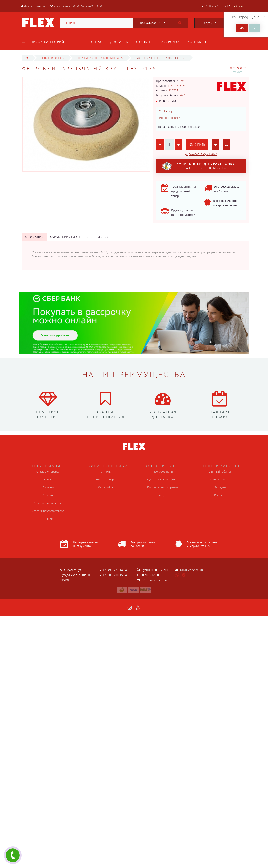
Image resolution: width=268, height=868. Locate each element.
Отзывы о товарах (48, 472)
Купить (197, 145)
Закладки (220, 487)
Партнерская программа (163, 487)
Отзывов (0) (97, 237)
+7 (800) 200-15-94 (115, 575)
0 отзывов (237, 72)
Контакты (200, 42)
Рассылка (220, 495)
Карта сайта (105, 487)
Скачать (145, 42)
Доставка (120, 42)
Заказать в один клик (203, 154)
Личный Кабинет (220, 472)
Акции (163, 495)
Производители (163, 472)
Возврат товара (105, 479)
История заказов (220, 479)
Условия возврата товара (48, 511)
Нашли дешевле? (169, 118)
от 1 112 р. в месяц (198, 166)
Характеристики (65, 237)
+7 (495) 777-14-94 (115, 570)
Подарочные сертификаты (163, 479)
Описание (34, 237)
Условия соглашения (48, 503)
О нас (97, 42)
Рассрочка (171, 42)
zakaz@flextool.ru (192, 570)
